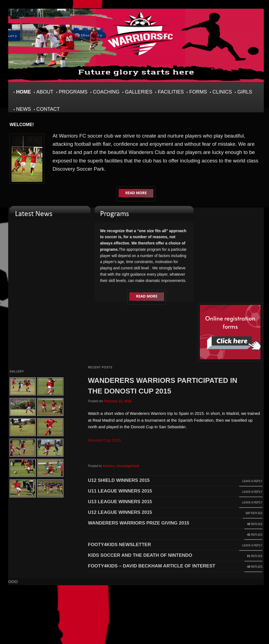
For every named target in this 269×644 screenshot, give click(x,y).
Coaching (106, 92)
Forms (198, 92)
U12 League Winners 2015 (120, 512)
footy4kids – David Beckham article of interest (152, 566)
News (24, 109)
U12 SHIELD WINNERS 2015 (119, 480)
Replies (254, 513)
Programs (73, 92)
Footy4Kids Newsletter (119, 545)
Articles (109, 466)
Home (24, 92)
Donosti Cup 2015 (104, 440)
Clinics (222, 92)
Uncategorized (128, 466)
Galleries (139, 92)
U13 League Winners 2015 (120, 502)
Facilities (171, 92)
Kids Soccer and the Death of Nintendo (140, 555)
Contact (48, 109)
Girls (245, 92)
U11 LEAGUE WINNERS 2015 (120, 491)
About (45, 92)
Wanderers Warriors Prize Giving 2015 (139, 523)
